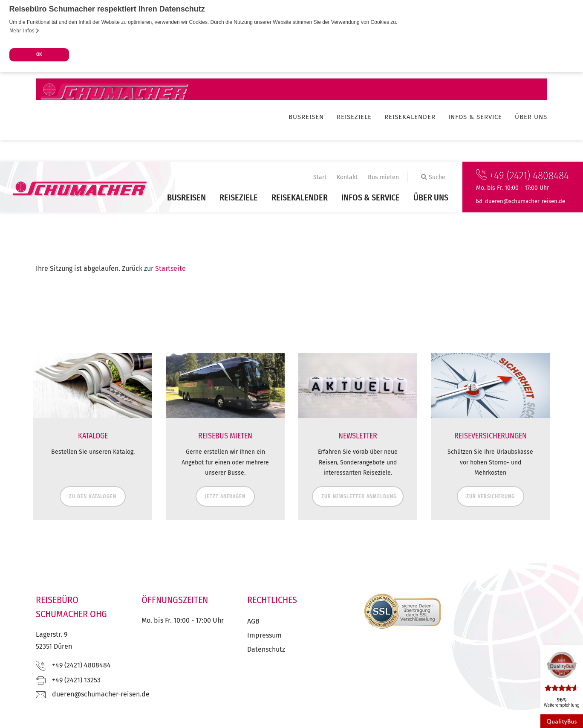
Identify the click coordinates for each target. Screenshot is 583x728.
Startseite (170, 268)
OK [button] (39, 54)
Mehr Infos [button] (24, 31)
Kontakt (347, 177)
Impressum (264, 635)
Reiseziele (239, 197)
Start (320, 177)
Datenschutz (266, 649)
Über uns (431, 197)
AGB (253, 621)
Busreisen (186, 197)
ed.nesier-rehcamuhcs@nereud (525, 200)
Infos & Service (371, 197)
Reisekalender (300, 197)
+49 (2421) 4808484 (522, 175)
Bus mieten (383, 177)
